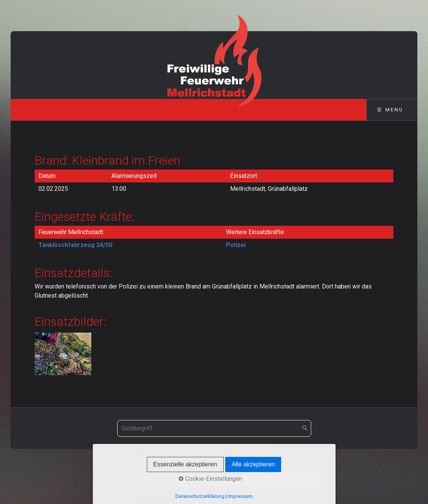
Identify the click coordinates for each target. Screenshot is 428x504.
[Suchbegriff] (214, 428)
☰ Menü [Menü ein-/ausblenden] (390, 110)
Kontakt (193, 472)
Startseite (164, 472)
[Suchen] (305, 428)
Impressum (223, 472)
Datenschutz (261, 472)
